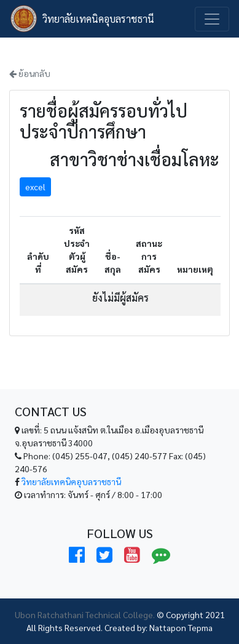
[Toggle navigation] (212, 19)
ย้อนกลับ (30, 73)
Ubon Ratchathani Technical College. (85, 614)
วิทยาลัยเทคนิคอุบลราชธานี (98, 19)
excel (35, 187)
